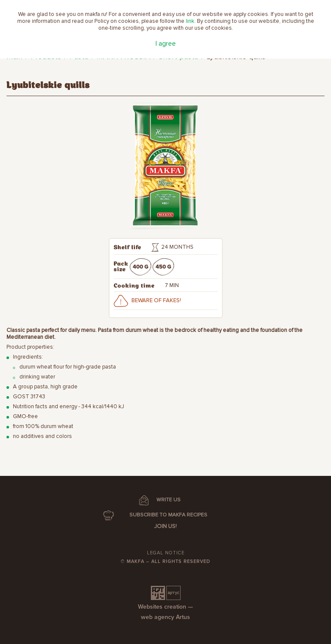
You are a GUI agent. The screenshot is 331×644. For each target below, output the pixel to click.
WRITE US (169, 500)
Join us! (165, 526)
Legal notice (166, 553)
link (190, 21)
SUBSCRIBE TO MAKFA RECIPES (168, 515)
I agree (166, 44)
